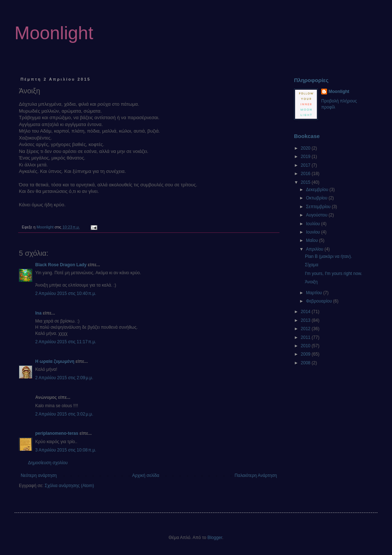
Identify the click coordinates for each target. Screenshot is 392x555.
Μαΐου (313, 240)
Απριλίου (315, 249)
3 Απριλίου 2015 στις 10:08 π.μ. (66, 450)
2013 (306, 320)
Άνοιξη (311, 282)
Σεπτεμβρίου (319, 207)
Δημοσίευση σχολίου (48, 463)
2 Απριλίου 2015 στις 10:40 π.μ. (66, 293)
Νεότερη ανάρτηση (39, 475)
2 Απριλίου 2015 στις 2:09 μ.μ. (64, 378)
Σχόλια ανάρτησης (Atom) (69, 486)
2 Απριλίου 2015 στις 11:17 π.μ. (66, 342)
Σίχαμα (312, 265)
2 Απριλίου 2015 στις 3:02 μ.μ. (64, 414)
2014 (306, 312)
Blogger (215, 538)
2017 (306, 165)
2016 (306, 174)
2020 (306, 148)
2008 (306, 363)
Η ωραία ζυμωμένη (55, 361)
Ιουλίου (314, 224)
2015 (306, 182)
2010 (306, 346)
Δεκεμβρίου (318, 190)
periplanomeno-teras (57, 433)
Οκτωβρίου (317, 198)
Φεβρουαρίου (320, 301)
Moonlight (54, 33)
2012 (306, 329)
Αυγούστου (317, 215)
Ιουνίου (314, 232)
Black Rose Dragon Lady (61, 265)
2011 (306, 337)
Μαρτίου (315, 293)
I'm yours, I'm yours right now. (334, 274)
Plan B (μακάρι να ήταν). (328, 256)
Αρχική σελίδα (146, 475)
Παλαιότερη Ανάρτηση (256, 475)
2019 (306, 157)
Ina (38, 313)
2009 (306, 354)
